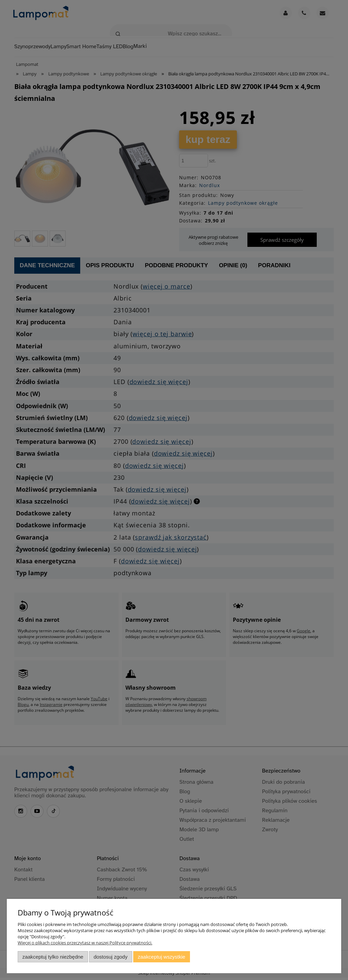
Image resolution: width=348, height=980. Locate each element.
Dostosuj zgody (110, 957)
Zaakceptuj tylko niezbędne (53, 957)
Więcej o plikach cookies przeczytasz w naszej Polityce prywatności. (85, 943)
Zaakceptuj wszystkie (162, 957)
